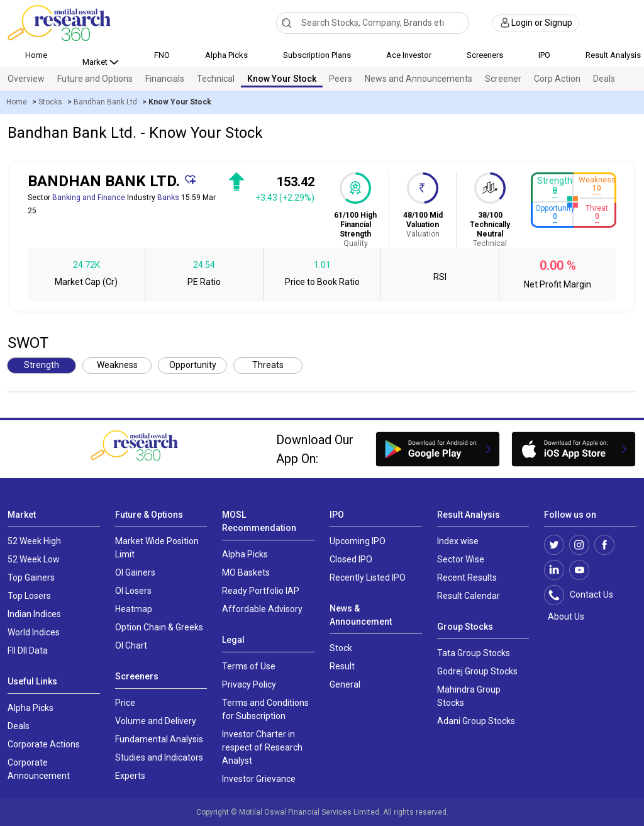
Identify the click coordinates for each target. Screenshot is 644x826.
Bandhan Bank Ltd (105, 102)
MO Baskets (246, 572)
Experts (130, 776)
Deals (604, 79)
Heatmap (134, 609)
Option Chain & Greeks (159, 627)
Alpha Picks (226, 55)
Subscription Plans (317, 55)
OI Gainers (135, 572)
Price (125, 703)
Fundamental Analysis (159, 739)
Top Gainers (31, 578)
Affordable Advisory (262, 609)
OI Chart (131, 645)
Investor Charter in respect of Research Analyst (262, 747)
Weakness (117, 365)
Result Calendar (469, 596)
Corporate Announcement (39, 769)
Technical (216, 79)
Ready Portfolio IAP (261, 591)
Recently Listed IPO (368, 578)
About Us (564, 617)
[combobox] (373, 23)
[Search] (286, 23)
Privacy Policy (249, 684)
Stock (341, 648)
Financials (165, 79)
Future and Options (95, 79)
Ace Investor (409, 55)
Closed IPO (351, 559)
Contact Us (585, 595)
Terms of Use (249, 666)
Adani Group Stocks (476, 721)
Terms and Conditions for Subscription (265, 709)
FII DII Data (28, 650)
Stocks (50, 102)
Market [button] (96, 62)
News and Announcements (419, 79)
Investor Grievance (259, 779)
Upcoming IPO (358, 541)
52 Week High (34, 541)
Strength (42, 365)
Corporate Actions (44, 744)
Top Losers (29, 596)
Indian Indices (34, 614)
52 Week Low (34, 559)
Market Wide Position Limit (157, 548)
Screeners (485, 55)
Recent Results (467, 578)
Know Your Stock (282, 79)
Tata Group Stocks (474, 653)
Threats (268, 365)
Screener (503, 79)
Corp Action (557, 79)
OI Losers (133, 591)
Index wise (458, 541)
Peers (341, 79)
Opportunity (193, 365)
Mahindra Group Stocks (469, 696)
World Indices (34, 632)
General (345, 684)
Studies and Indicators (159, 757)
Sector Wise (461, 559)
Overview (26, 79)
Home (36, 55)
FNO (162, 55)
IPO (544, 55)
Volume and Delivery (156, 721)
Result (342, 666)
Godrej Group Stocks (477, 671)
